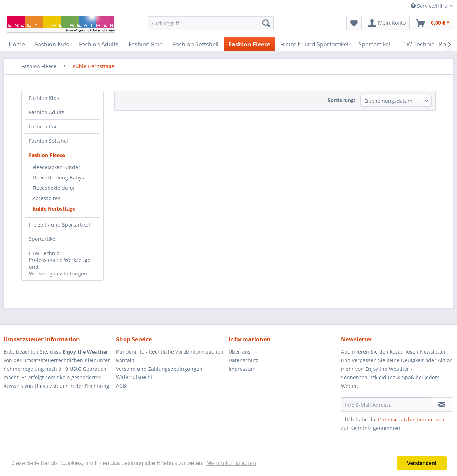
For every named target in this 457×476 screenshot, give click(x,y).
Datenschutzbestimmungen (411, 419)
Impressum (242, 369)
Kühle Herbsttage (54, 209)
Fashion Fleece (47, 155)
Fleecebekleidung (53, 188)
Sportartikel (43, 239)
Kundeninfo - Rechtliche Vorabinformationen (170, 352)
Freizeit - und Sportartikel (59, 225)
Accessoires (46, 198)
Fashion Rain (44, 126)
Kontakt (125, 360)
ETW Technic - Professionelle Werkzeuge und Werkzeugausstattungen (60, 263)
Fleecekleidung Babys (58, 178)
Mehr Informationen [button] (231, 463)
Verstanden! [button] (422, 463)
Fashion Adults (47, 112)
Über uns (240, 352)
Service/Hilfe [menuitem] (430, 6)
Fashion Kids (44, 98)
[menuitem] (211, 23)
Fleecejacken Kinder (56, 167)
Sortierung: (342, 100)
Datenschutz (243, 360)
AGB (121, 386)
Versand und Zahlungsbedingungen (159, 369)
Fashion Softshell (49, 141)
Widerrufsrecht (134, 377)
